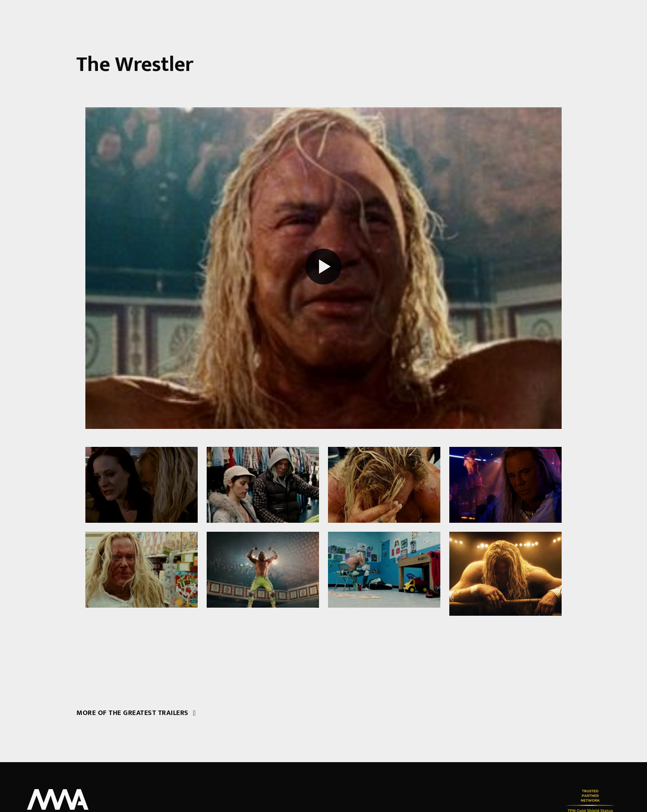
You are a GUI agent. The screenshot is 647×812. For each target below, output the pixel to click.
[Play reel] (323, 268)
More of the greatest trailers (136, 713)
